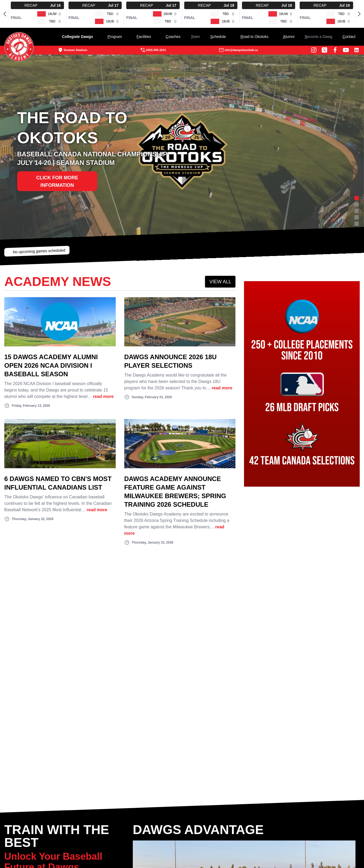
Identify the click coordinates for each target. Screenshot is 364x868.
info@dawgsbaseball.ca (234, 50)
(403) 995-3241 (157, 50)
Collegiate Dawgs (90, 37)
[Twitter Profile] (312, 50)
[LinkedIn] (344, 50)
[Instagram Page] (301, 50)
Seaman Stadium (85, 50)
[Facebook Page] (322, 50)
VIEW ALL (205, 286)
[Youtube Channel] (333, 50)
